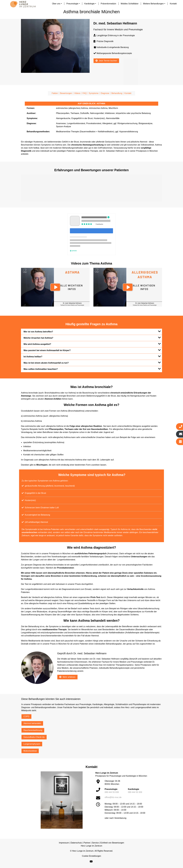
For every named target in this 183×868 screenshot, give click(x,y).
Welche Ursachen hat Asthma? (92, 338)
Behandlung (117, 93)
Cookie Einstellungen (91, 856)
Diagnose (105, 93)
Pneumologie (72, 4)
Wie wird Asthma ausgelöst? (92, 344)
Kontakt (173, 4)
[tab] (91, 332)
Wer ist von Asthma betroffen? (92, 331)
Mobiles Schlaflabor (130, 4)
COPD (26, 716)
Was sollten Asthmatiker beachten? (92, 369)
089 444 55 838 (112, 792)
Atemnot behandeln (32, 723)
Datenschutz (76, 843)
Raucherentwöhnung (33, 730)
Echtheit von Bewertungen (112, 843)
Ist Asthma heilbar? (92, 356)
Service (95, 843)
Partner (87, 843)
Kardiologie (89, 4)
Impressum (64, 843)
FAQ (85, 93)
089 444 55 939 (135, 792)
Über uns (56, 4)
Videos (77, 93)
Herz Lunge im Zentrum (91, 846)
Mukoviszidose (30, 751)
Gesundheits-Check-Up (34, 737)
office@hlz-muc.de (113, 797)
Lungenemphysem (32, 744)
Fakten (55, 93)
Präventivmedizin (108, 4)
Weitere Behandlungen (153, 4)
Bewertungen (66, 93)
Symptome (94, 93)
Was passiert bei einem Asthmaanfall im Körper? (92, 350)
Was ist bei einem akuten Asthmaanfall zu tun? (92, 363)
